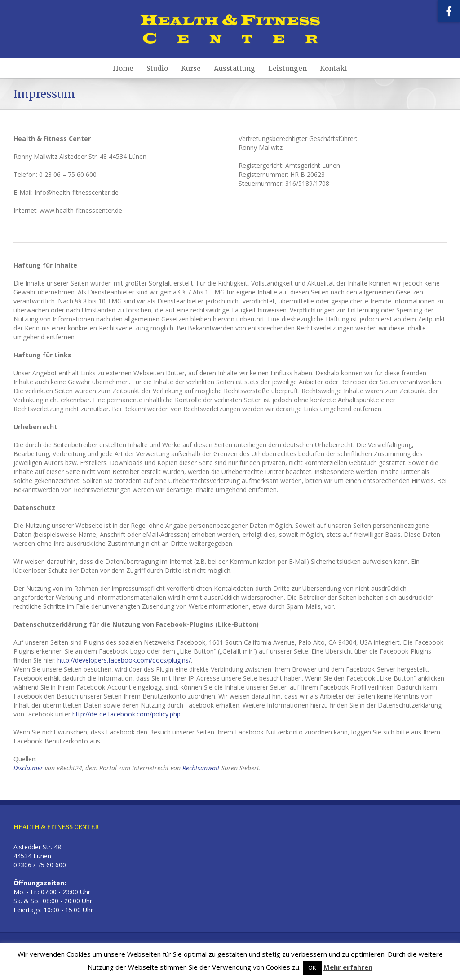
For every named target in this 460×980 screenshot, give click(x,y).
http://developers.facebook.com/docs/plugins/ (124, 660)
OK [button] (312, 967)
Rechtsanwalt (201, 768)
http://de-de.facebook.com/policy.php (126, 714)
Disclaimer (28, 768)
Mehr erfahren (348, 967)
